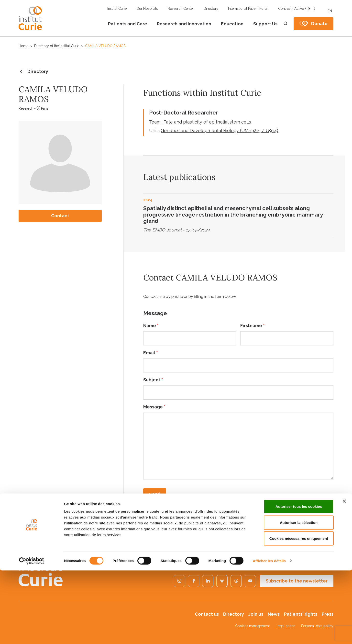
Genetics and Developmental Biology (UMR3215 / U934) (220, 130)
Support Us (265, 24)
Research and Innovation (184, 24)
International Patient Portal (248, 9)
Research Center (181, 9)
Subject (153, 380)
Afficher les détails (269, 634)
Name (151, 326)
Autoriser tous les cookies (299, 580)
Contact (60, 216)
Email (151, 353)
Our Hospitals (147, 9)
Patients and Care (128, 24)
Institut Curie (117, 9)
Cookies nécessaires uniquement (299, 612)
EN (330, 11)
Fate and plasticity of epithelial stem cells (207, 122)
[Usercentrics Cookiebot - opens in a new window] (32, 634)
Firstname (253, 326)
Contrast (292, 9)
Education (232, 24)
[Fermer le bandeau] (344, 575)
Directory (211, 9)
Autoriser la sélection (299, 596)
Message (154, 407)
